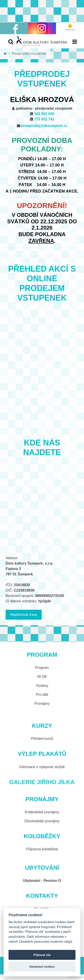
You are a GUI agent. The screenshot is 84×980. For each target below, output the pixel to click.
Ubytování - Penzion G (42, 881)
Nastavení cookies (42, 967)
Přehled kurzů (42, 739)
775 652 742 (44, 119)
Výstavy (42, 686)
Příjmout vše (42, 955)
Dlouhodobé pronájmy (42, 821)
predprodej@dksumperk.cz (44, 126)
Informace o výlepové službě (42, 767)
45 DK (42, 677)
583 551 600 (44, 114)
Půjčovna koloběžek (42, 849)
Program (42, 668)
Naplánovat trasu (24, 615)
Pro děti (42, 695)
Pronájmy (42, 704)
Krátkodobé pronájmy (42, 812)
